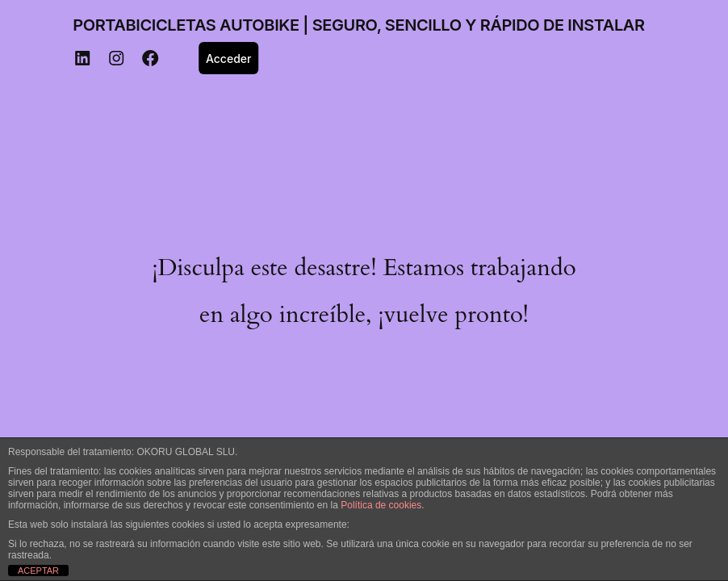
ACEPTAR (38, 571)
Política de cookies (381, 505)
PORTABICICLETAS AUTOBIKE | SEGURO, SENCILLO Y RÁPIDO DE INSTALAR (358, 25)
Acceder (229, 59)
